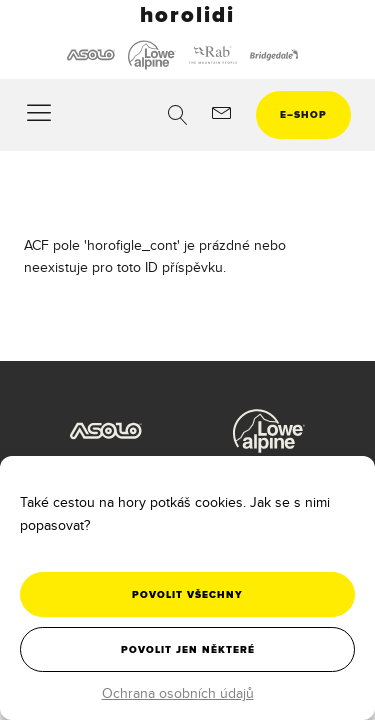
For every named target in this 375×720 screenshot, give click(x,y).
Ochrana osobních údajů (178, 693)
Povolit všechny (187, 594)
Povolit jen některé (188, 649)
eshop (303, 114)
